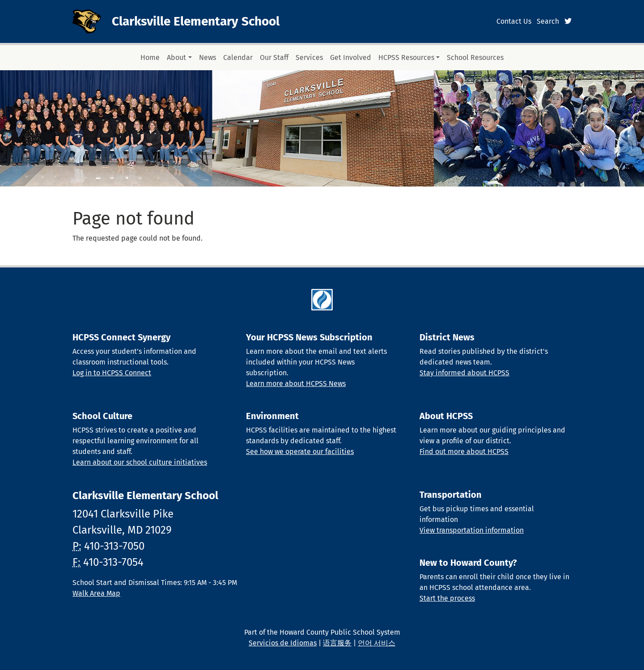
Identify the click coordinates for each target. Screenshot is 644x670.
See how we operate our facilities (300, 452)
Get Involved (351, 57)
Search (548, 21)
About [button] (176, 57)
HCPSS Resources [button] (406, 57)
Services (309, 57)
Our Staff (274, 57)
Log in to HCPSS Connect (112, 373)
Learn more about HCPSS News (296, 384)
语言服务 (337, 643)
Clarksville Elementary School (196, 21)
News (208, 57)
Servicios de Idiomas (283, 643)
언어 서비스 (377, 643)
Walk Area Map (96, 593)
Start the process (447, 598)
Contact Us (514, 21)
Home (150, 57)
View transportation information (472, 530)
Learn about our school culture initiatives (140, 462)
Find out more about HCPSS (464, 452)
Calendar (238, 57)
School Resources (475, 57)
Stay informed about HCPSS (464, 373)
